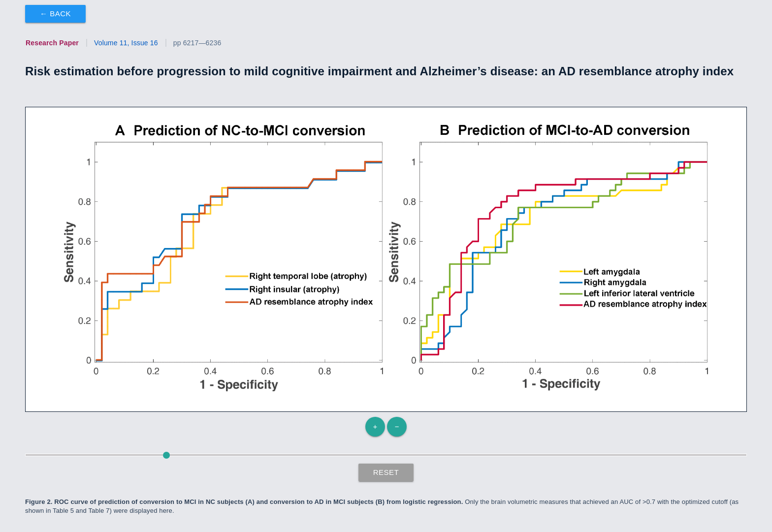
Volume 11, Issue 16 (126, 43)
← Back (55, 14)
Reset (386, 472)
